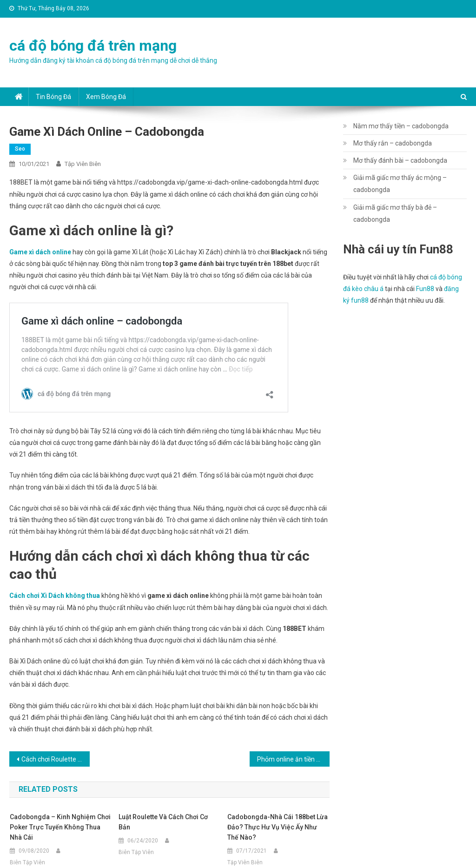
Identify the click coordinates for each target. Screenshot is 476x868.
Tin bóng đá (53, 97)
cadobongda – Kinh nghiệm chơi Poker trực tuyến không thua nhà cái (60, 827)
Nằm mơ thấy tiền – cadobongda (401, 126)
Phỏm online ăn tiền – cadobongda (293, 759)
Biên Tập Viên (27, 862)
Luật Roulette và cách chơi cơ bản (163, 822)
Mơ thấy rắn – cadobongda (393, 143)
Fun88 (425, 289)
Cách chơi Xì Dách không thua (55, 596)
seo (20, 149)
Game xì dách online (40, 252)
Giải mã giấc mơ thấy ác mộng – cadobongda (400, 184)
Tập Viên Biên (83, 164)
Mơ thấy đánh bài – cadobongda (400, 160)
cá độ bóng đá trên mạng (93, 46)
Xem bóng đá (106, 97)
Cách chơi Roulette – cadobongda (55, 759)
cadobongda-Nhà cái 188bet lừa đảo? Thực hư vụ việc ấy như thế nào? (278, 827)
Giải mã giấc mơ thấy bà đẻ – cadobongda (395, 213)
